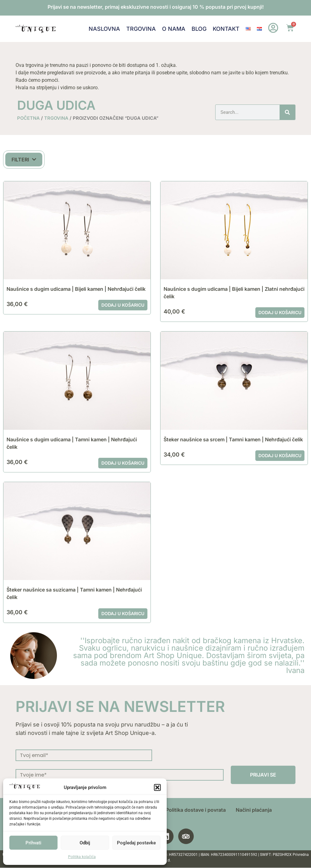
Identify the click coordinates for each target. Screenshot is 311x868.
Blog (199, 29)
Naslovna (104, 29)
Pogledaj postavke (136, 843)
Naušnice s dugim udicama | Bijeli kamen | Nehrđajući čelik (76, 289)
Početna (28, 118)
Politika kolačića (82, 857)
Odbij (85, 843)
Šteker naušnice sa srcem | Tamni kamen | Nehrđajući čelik (233, 439)
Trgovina (141, 29)
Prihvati (33, 843)
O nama (174, 29)
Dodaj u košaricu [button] (123, 305)
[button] (157, 787)
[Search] (287, 112)
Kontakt (226, 29)
